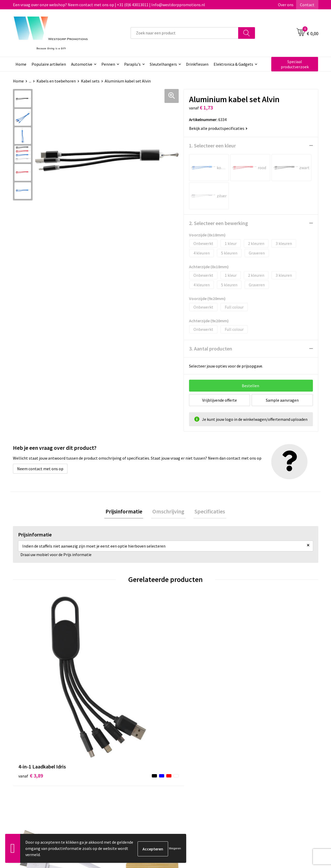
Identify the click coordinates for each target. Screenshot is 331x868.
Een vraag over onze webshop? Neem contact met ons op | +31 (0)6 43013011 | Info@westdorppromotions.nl (109, 5)
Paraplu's (132, 64)
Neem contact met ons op (40, 469)
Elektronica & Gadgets (233, 64)
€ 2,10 (183, 681)
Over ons (286, 5)
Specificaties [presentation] (207, 512)
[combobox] (185, 33)
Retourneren (185, 774)
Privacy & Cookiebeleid (268, 774)
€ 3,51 (259, 689)
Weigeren (175, 848)
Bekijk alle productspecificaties (218, 128)
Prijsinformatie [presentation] (126, 512)
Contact (307, 5)
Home (21, 64)
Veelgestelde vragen (116, 774)
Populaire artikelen (49, 64)
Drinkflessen (197, 64)
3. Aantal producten (211, 349)
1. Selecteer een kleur (212, 145)
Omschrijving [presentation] (168, 512)
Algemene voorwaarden (269, 766)
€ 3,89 (31, 681)
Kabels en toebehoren (56, 81)
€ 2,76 (107, 689)
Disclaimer (258, 782)
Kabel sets (90, 81)
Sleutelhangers (163, 64)
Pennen (108, 64)
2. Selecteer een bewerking (219, 223)
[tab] (126, 512)
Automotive (82, 64)
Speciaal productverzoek (295, 64)
